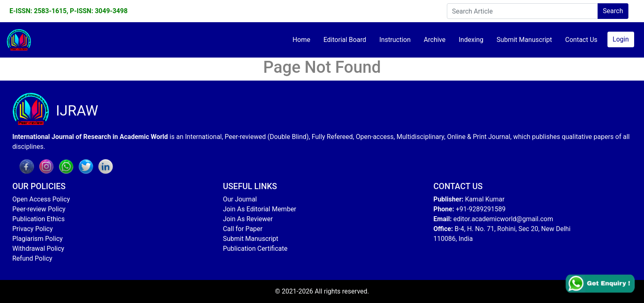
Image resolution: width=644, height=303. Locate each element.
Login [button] (621, 39)
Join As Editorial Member (260, 209)
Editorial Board (345, 40)
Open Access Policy (41, 199)
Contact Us (581, 40)
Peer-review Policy (39, 209)
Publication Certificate (255, 249)
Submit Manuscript (524, 40)
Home (301, 40)
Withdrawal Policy (38, 249)
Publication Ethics (38, 219)
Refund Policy (32, 258)
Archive (435, 40)
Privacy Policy (33, 229)
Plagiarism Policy (38, 239)
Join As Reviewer (248, 219)
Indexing (471, 40)
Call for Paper (243, 229)
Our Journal (240, 199)
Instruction (395, 40)
